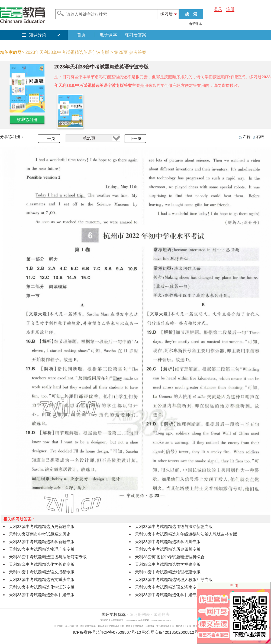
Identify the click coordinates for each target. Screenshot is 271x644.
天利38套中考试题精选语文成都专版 (42, 572)
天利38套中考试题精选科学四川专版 (168, 542)
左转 (247, 137)
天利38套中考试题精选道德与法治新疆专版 (174, 526)
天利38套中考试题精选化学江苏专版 (42, 587)
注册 (230, 9)
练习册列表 (140, 614)
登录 (218, 9)
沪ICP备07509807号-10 (120, 632)
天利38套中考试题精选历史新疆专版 (42, 526)
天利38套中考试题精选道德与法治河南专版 (48, 557)
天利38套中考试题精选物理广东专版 (42, 549)
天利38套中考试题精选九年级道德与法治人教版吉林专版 (186, 534)
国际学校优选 (114, 614)
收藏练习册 (27, 119)
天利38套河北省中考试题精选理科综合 (170, 557)
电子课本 (195, 24)
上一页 (49, 139)
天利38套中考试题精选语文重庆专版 (42, 579)
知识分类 (37, 35)
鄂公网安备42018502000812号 (170, 632)
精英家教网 (11, 52)
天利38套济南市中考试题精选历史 (40, 534)
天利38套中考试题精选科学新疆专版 (42, 542)
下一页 (135, 139)
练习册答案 (135, 35)
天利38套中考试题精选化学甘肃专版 (168, 595)
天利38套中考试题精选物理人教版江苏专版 (174, 579)
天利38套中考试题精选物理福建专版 (168, 572)
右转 (260, 137)
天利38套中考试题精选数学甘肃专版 (42, 595)
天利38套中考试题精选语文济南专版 (168, 587)
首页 (81, 35)
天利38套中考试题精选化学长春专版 (42, 564)
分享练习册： (12, 137)
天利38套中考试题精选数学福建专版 (168, 564)
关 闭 (234, 586)
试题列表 (162, 614)
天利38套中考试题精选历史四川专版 (168, 549)
